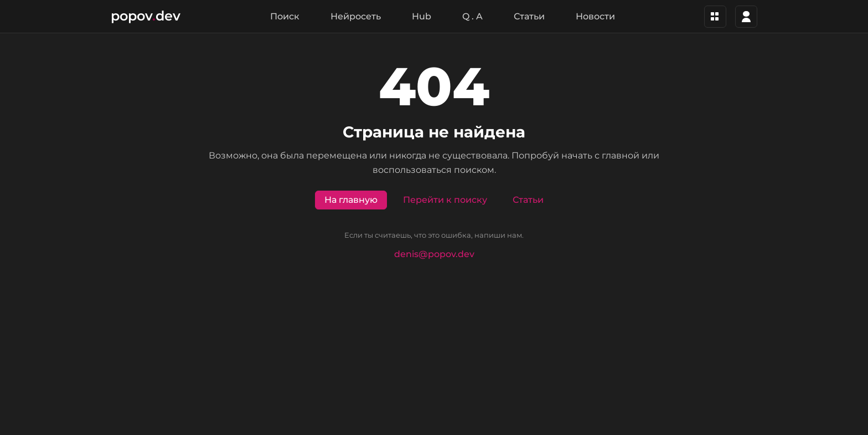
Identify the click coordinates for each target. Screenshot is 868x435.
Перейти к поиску (445, 200)
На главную (351, 200)
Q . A (472, 16)
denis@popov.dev (434, 254)
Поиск (285, 16)
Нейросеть (356, 16)
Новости (595, 16)
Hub (422, 16)
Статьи (529, 16)
